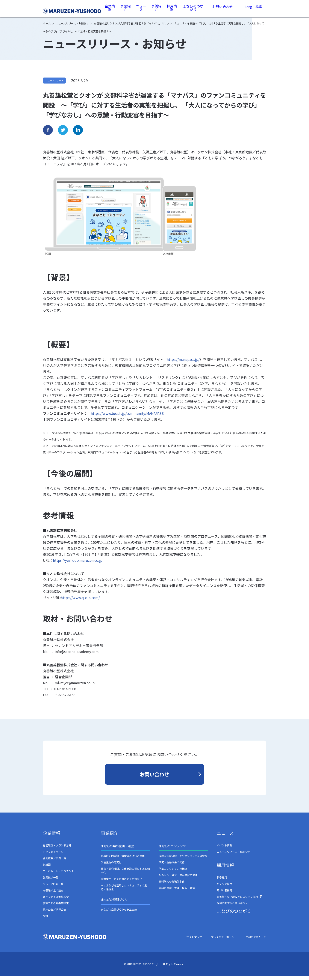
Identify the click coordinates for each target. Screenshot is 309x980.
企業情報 (111, 11)
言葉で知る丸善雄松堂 (56, 907)
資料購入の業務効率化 (172, 886)
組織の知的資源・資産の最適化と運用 (123, 860)
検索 (259, 11)
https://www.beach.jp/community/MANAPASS (127, 418)
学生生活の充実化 (111, 866)
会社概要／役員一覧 (55, 862)
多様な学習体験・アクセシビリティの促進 (183, 860)
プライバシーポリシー (224, 941)
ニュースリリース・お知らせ (233, 856)
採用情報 (172, 11)
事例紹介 (157, 11)
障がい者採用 (224, 894)
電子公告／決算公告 (55, 914)
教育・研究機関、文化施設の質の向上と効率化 (125, 875)
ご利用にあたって (256, 941)
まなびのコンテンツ (172, 850)
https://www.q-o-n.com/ (80, 602)
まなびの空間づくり (114, 904)
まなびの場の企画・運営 (117, 850)
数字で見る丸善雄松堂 (56, 901)
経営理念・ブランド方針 (57, 849)
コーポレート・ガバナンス (58, 875)
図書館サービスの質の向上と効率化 (121, 883)
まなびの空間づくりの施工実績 (119, 914)
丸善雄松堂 (73, 11)
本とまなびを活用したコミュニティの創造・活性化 (124, 891)
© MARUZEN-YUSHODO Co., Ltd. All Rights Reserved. (154, 968)
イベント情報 (224, 849)
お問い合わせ (223, 11)
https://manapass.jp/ (183, 364)
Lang (248, 11)
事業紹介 (126, 11)
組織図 (47, 869)
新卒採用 (222, 882)
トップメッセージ (53, 856)
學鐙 (45, 920)
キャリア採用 (224, 888)
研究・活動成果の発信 (172, 866)
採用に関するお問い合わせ (232, 907)
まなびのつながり (193, 11)
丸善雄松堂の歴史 (53, 894)
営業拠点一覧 (51, 882)
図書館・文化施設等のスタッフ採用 (237, 901)
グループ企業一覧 (53, 888)
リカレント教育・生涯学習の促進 (178, 879)
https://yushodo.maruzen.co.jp (78, 565)
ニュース (141, 11)
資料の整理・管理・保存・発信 (177, 892)
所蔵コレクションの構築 (173, 873)
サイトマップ (194, 941)
